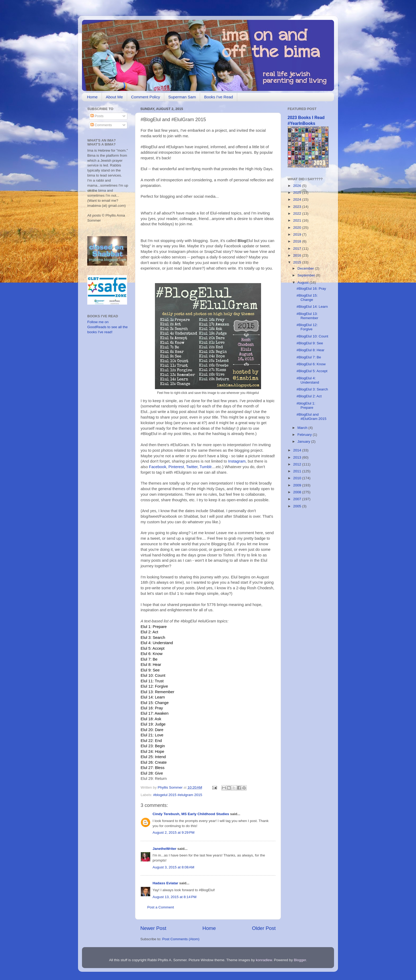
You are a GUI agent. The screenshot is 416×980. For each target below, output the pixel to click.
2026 (298, 186)
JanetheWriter (164, 849)
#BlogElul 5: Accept (312, 371)
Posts (97, 116)
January (304, 441)
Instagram (237, 461)
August (304, 282)
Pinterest (176, 467)
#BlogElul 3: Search (312, 389)
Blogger (300, 960)
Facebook (157, 467)
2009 (298, 485)
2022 (298, 214)
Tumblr (205, 467)
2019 (298, 234)
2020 (298, 228)
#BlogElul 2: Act (309, 396)
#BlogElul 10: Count (312, 336)
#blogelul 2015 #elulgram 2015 (178, 795)
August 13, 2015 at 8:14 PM (175, 897)
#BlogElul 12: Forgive (307, 327)
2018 (298, 241)
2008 (298, 492)
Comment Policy (146, 97)
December (306, 268)
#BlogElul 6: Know (311, 364)
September (307, 275)
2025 (298, 193)
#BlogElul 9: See (310, 343)
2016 (298, 255)
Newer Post (153, 928)
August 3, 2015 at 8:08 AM (173, 867)
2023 (298, 207)
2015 (298, 262)
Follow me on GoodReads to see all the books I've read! (107, 327)
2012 (298, 464)
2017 (298, 249)
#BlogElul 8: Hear (311, 350)
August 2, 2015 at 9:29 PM (174, 832)
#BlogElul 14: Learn (312, 307)
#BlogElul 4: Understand (308, 380)
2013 (298, 457)
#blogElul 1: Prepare (306, 405)
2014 (298, 450)
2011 (298, 471)
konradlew (264, 960)
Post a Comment (161, 907)
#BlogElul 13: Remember (307, 316)
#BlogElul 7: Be (309, 357)
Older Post (264, 928)
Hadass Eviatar (165, 883)
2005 (298, 506)
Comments (101, 125)
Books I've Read (218, 97)
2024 (298, 199)
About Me (114, 97)
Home (92, 97)
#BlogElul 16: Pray (311, 289)
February (305, 435)
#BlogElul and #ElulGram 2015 (312, 417)
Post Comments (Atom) (181, 939)
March (303, 428)
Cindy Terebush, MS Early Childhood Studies (191, 814)
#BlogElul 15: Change (307, 298)
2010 (298, 478)
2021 (298, 220)
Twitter (192, 467)
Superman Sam (182, 97)
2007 (298, 499)
